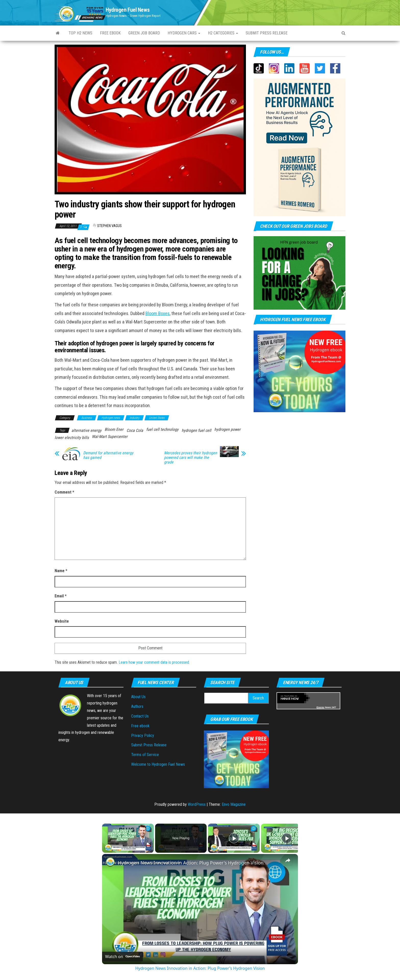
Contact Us (140, 716)
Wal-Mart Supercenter (110, 437)
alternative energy (86, 430)
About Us (138, 697)
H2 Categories (223, 33)
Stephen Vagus (109, 226)
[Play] (234, 838)
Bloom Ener (114, 429)
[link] (110, 862)
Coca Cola (135, 430)
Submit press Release (267, 33)
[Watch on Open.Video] (122, 957)
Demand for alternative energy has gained (108, 455)
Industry (134, 418)
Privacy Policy (143, 736)
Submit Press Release (149, 745)
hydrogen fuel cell (196, 430)
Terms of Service (145, 755)
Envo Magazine (234, 804)
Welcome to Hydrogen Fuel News (158, 764)
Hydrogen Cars (184, 33)
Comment (64, 492)
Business (87, 418)
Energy (321, 707)
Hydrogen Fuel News (128, 10)
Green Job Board (144, 33)
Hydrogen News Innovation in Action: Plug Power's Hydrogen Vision (191, 863)
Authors (137, 706)
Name (61, 571)
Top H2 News (80, 33)
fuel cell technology (162, 429)
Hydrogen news (111, 418)
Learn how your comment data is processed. (154, 662)
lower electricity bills (72, 438)
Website (62, 621)
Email (61, 596)
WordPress (197, 804)
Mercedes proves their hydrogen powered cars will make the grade (191, 458)
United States (157, 418)
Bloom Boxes (158, 313)
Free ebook (110, 33)
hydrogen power (227, 429)
